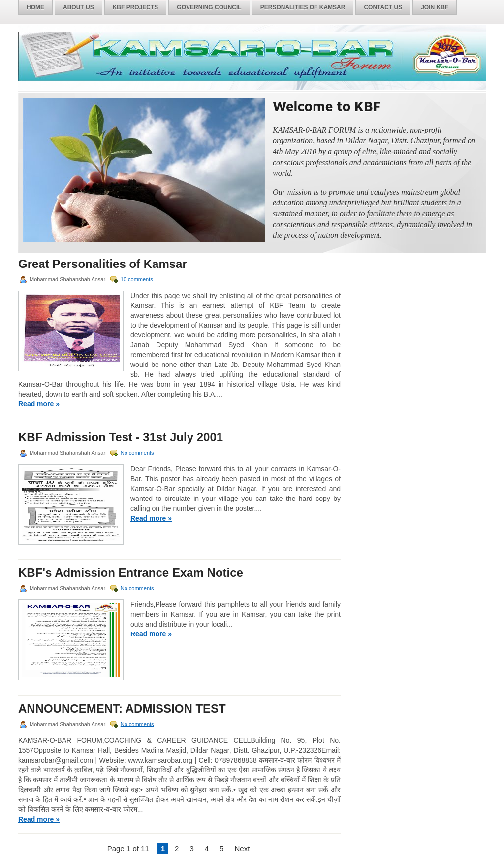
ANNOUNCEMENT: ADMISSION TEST (122, 709)
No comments (137, 452)
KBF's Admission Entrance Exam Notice (131, 573)
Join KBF (435, 7)
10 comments (137, 279)
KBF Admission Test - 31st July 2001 (121, 437)
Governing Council (209, 7)
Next (242, 848)
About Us (79, 7)
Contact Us (383, 7)
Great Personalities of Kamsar (103, 264)
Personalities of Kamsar (303, 7)
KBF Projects (136, 7)
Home (35, 7)
